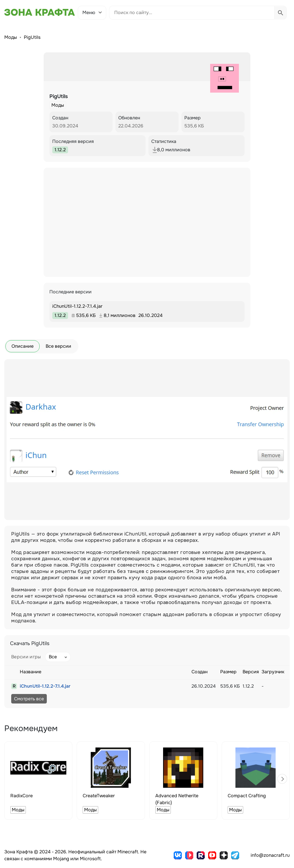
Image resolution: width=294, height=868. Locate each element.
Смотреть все (29, 699)
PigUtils (32, 37)
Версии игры (26, 657)
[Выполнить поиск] (280, 13)
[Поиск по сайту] (192, 13)
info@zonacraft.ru (270, 855)
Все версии (58, 346)
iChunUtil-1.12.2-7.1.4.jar (45, 686)
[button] (282, 779)
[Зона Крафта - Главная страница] (40, 12)
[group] (38, 781)
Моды (11, 37)
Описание (23, 346)
